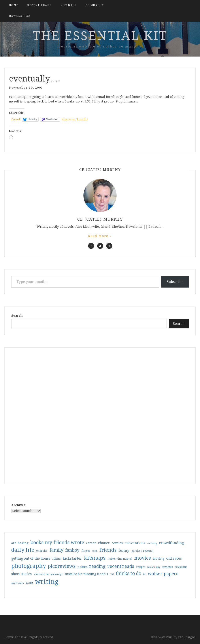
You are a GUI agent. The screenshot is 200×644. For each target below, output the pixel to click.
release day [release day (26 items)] (154, 567)
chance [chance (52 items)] (104, 543)
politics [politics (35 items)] (82, 567)
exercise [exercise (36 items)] (42, 551)
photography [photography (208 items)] (29, 566)
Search (17, 316)
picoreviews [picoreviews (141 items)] (62, 566)
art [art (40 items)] (13, 543)
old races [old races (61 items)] (174, 558)
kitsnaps (69, 5)
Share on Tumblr (75, 119)
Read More (100, 236)
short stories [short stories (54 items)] (21, 574)
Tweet (15, 119)
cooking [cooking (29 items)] (152, 543)
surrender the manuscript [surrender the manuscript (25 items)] (48, 574)
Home (14, 5)
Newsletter (20, 16)
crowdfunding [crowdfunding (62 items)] (172, 543)
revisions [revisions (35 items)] (181, 567)
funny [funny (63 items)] (124, 550)
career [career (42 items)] (91, 543)
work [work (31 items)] (29, 583)
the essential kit (100, 36)
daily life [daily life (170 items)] (23, 550)
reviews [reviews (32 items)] (167, 567)
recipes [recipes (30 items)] (141, 567)
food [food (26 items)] (95, 551)
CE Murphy (95, 5)
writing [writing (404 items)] (47, 582)
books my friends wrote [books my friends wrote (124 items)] (57, 543)
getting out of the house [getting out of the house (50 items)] (31, 559)
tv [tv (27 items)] (144, 574)
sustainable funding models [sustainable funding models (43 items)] (86, 574)
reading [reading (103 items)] (97, 566)
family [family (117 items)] (56, 550)
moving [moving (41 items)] (158, 559)
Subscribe (175, 282)
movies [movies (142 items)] (142, 558)
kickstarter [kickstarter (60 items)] (72, 558)
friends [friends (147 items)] (108, 550)
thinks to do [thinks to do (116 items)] (128, 574)
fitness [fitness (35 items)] (86, 551)
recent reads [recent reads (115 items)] (121, 566)
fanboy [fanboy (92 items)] (72, 550)
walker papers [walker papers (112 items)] (163, 574)
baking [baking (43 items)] (23, 543)
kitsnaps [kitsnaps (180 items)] (95, 558)
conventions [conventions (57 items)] (135, 543)
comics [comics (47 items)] (117, 543)
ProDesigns (187, 637)
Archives (18, 505)
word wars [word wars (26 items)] (18, 583)
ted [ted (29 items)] (112, 574)
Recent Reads (39, 5)
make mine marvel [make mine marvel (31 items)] (120, 559)
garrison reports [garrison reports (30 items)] (142, 551)
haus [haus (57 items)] (57, 558)
